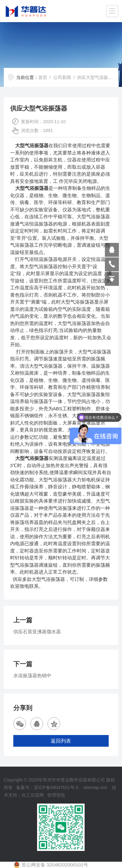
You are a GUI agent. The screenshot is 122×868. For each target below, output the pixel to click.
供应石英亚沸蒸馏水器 (37, 632)
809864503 (112, 250)
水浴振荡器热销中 (32, 675)
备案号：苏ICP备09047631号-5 (47, 787)
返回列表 (61, 741)
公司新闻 (62, 77)
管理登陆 (56, 795)
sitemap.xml (95, 787)
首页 (43, 77)
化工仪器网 (33, 795)
